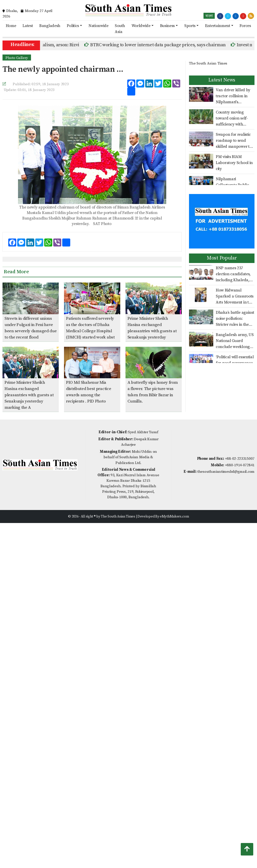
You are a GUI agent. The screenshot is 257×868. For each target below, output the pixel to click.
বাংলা (209, 16)
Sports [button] (190, 26)
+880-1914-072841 (240, 465)
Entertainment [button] (218, 26)
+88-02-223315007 (240, 459)
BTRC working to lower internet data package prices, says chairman (160, 45)
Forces (245, 26)
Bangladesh (50, 26)
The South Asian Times (208, 63)
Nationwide (98, 26)
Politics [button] (73, 26)
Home (11, 26)
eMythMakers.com (174, 516)
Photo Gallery (17, 58)
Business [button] (167, 26)
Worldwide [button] (141, 26)
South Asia (120, 29)
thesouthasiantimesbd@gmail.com (226, 472)
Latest (28, 26)
